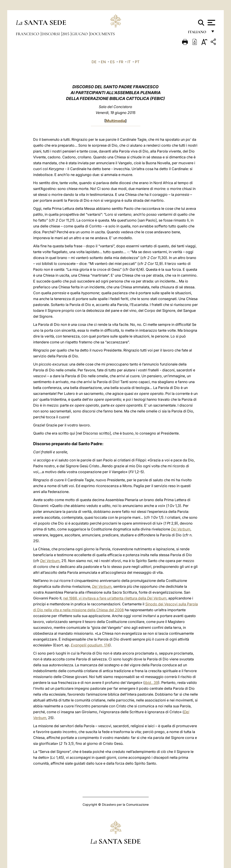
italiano (198, 33)
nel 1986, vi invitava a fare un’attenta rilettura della (115, 598)
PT (137, 62)
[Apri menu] (211, 23)
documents (102, 34)
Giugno (80, 34)
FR (121, 62)
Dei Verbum (181, 529)
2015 (66, 34)
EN (103, 62)
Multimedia (115, 121)
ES (112, 62)
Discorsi (51, 34)
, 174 (90, 645)
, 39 (151, 683)
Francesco (28, 34)
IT (129, 62)
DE (94, 62)
